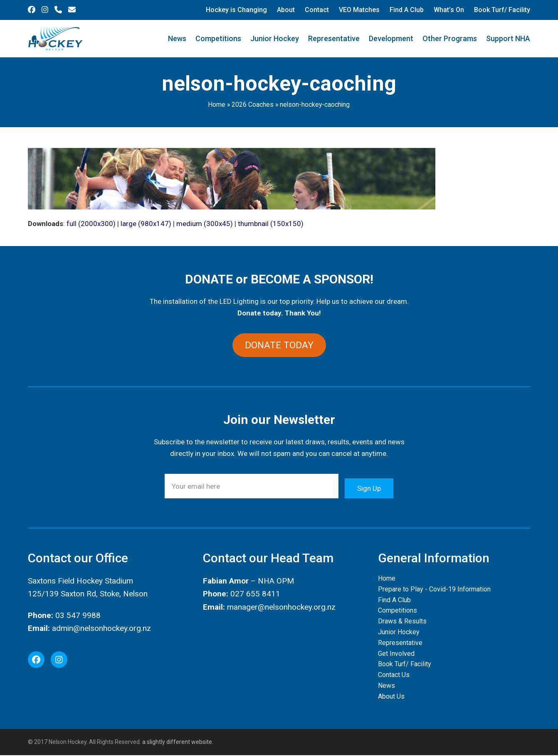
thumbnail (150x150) (271, 224)
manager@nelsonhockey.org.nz (281, 607)
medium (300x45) (205, 224)
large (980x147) (146, 224)
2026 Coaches (253, 105)
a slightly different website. (177, 743)
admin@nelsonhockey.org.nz (101, 629)
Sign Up (369, 487)
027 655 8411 (255, 595)
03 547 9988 (78, 616)
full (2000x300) (91, 224)
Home (217, 105)
